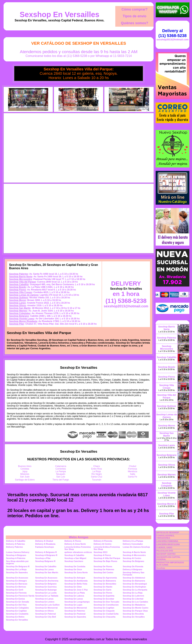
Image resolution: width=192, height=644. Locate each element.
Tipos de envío (135, 16)
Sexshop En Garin (102, 590)
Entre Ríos (97, 469)
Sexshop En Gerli (15, 590)
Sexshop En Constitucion (106, 605)
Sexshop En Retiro (15, 617)
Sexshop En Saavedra (75, 617)
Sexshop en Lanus (44, 599)
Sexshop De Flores (103, 566)
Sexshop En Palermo (75, 611)
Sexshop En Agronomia (105, 578)
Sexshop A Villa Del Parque (107, 558)
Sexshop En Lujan (73, 605)
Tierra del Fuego (61, 480)
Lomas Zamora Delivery (18, 552)
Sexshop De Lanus (44, 569)
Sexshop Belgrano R (45, 561)
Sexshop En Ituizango (46, 590)
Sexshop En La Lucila (46, 593)
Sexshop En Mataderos (134, 605)
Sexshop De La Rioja (16, 569)
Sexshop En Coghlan (104, 608)
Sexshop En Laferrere (133, 596)
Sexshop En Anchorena (47, 581)
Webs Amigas (79, 537)
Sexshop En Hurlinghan (134, 587)
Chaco (97, 466)
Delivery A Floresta (103, 541)
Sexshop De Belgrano (133, 561)
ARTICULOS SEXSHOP (168, 532)
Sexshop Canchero (74, 561)
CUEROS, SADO (164, 547)
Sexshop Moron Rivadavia (23, 321)
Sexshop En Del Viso (16, 605)
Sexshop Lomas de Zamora (24, 295)
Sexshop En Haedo (103, 587)
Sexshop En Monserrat (46, 608)
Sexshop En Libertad (133, 599)
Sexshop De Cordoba (75, 566)
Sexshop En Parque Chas (135, 611)
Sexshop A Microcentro (134, 555)
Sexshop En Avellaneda (76, 581)
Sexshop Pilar (16, 324)
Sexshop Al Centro (132, 558)
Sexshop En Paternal (45, 614)
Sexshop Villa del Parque (22, 282)
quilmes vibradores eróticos (78, 552)
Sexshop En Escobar (104, 599)
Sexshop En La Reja (133, 593)
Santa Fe (132, 477)
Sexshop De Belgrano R (18, 566)
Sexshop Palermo (18, 274)
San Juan (25, 477)
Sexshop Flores (17, 290)
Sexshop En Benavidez (105, 584)
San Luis (61, 477)
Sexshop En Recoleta (133, 614)
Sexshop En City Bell (46, 617)
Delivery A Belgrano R (46, 552)
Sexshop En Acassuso (17, 578)
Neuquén (61, 474)
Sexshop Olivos (17, 305)
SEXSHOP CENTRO (166, 554)
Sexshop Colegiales (20, 313)
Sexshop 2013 (100, 552)
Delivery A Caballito (16, 541)
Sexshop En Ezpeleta (104, 596)
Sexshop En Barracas (17, 584)
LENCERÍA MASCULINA (168, 544)
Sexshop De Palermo (104, 569)
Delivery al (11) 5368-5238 (172, 33)
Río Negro (97, 474)
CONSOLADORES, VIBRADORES (165, 537)
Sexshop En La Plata (75, 593)
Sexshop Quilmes (18, 298)
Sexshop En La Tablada (47, 596)
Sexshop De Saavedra (17, 572)
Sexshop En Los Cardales (135, 602)
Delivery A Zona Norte (75, 544)
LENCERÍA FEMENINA (167, 541)
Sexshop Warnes (18, 311)
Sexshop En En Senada (17, 602)
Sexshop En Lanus (74, 599)
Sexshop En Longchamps (77, 602)
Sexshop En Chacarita (104, 617)
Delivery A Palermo (15, 544)
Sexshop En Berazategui (135, 584)
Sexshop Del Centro (103, 572)
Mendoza (132, 471)
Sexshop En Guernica (46, 587)
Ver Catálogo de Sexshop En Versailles (79, 43)
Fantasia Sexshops (45, 547)
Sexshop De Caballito (46, 566)
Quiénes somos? (135, 23)
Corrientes (61, 469)
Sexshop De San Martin (47, 572)
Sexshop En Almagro (16, 581)
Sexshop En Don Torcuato (106, 602)
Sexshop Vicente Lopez (22, 319)
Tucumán (97, 480)
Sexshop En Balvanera (105, 581)
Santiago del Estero (25, 480)
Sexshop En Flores (103, 593)
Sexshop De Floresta (133, 566)
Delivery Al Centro (102, 544)
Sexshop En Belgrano (46, 584)
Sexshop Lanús (17, 303)
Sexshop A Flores (102, 555)
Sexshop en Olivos (44, 611)
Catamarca (61, 466)
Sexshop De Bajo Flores (105, 561)
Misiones (25, 474)
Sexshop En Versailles (60, 14)
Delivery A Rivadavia (45, 544)
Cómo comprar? (135, 9)
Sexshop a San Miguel (75, 558)
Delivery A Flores (73, 541)
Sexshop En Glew (73, 587)
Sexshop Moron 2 (166, 504)
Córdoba (25, 469)
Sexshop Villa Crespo (21, 292)
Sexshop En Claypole (104, 611)
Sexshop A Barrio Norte (134, 552)
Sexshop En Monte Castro (136, 608)
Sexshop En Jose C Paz (76, 590)
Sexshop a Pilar (43, 558)
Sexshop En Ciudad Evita (106, 614)
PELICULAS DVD (165, 551)
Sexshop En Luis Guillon (47, 605)
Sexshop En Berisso (16, 587)
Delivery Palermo (14, 547)
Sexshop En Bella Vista (76, 584)
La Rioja (97, 471)
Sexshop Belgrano (19, 316)
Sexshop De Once (73, 569)
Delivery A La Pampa (133, 541)
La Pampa (61, 471)
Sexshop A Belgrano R (46, 555)
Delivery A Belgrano (133, 569)
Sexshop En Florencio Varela (20, 596)
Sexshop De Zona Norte (76, 572)
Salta (132, 474)
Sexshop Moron (17, 300)
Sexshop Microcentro (20, 279)
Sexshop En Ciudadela (17, 614)
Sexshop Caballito (19, 284)
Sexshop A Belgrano (16, 555)
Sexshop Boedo (18, 287)
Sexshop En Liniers (45, 602)
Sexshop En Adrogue (75, 578)
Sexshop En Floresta (16, 593)
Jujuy (25, 471)
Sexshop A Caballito (74, 555)
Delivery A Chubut (44, 541)
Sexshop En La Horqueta (135, 590)
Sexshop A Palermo (16, 558)
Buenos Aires (25, 466)
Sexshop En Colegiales (17, 608)
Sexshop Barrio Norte (21, 277)
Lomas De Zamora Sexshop (136, 547)
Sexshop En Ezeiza (15, 599)
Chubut (132, 466)
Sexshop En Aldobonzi (134, 578)
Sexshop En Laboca (74, 596)
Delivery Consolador (133, 544)
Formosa (132, 469)
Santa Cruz (97, 477)
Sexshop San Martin (20, 308)
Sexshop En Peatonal (75, 614)
